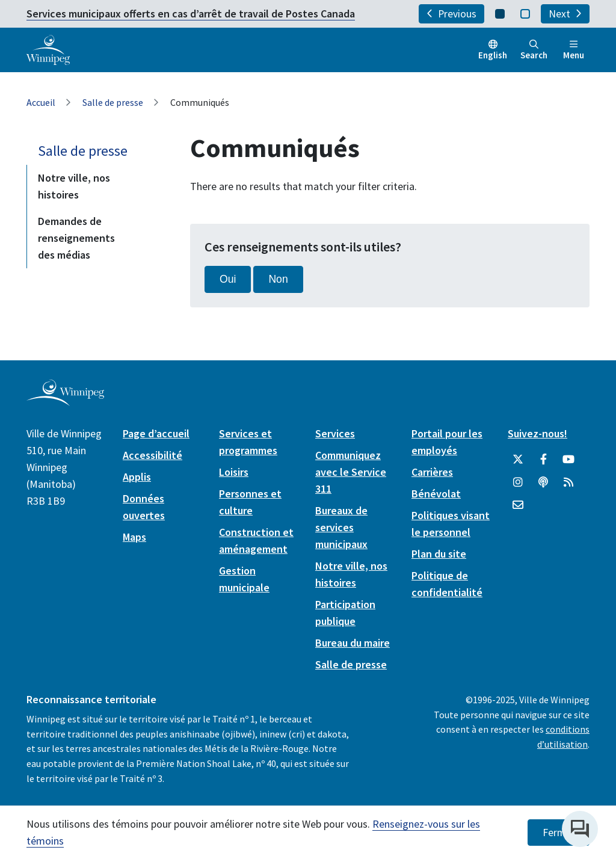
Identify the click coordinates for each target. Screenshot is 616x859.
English (493, 55)
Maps (134, 537)
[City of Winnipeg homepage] (65, 401)
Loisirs (234, 472)
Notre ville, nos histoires (74, 186)
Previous (451, 14)
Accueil (41, 102)
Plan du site (439, 554)
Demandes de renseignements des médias (76, 238)
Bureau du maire (353, 643)
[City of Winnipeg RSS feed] (568, 482)
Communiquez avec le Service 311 (351, 472)
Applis (137, 477)
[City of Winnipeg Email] (518, 505)
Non (278, 279)
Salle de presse (113, 102)
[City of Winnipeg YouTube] (568, 460)
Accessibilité (152, 455)
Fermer (559, 833)
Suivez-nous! (537, 433)
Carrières (432, 472)
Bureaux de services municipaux (341, 527)
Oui (228, 279)
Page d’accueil (156, 433)
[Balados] (543, 482)
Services (335, 433)
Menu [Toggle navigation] (574, 50)
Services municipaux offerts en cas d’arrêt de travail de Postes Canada (191, 14)
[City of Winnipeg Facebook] (543, 460)
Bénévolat (436, 494)
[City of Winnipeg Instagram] (518, 482)
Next (565, 14)
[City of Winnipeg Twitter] (518, 460)
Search (534, 50)
